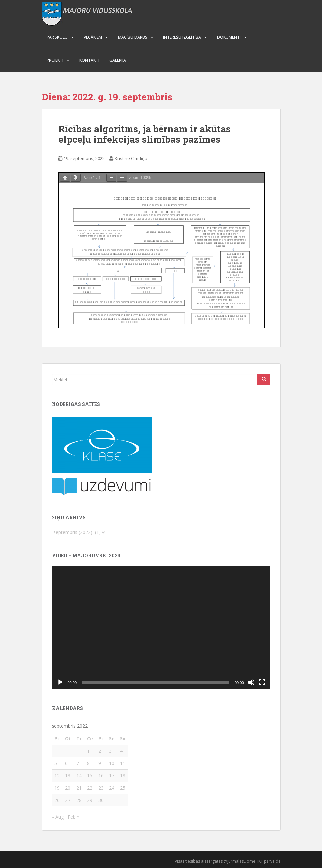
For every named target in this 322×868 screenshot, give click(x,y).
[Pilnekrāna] (262, 682)
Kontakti (89, 60)
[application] (161, 628)
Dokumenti (229, 37)
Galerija (118, 60)
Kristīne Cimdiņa (131, 158)
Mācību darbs (133, 37)
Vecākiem (93, 37)
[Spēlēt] (60, 682)
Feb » (74, 817)
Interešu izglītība (182, 37)
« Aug (58, 817)
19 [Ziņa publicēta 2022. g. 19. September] (57, 788)
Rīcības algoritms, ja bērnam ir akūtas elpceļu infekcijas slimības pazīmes (145, 134)
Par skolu (57, 37)
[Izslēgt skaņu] (251, 682)
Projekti (55, 60)
